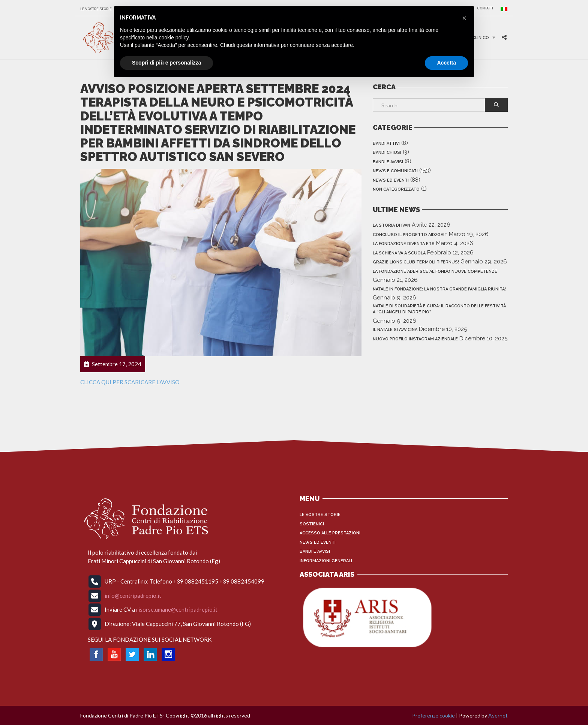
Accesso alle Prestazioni (330, 533)
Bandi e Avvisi (388, 162)
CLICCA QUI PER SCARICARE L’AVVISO (130, 382)
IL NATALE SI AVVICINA (395, 330)
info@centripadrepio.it (133, 595)
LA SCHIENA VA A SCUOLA (399, 253)
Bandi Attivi (386, 144)
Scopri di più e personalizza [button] (166, 63)
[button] (464, 18)
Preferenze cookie (433, 715)
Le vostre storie (96, 9)
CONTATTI (485, 8)
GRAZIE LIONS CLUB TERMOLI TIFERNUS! (416, 262)
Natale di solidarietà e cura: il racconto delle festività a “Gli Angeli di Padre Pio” (439, 309)
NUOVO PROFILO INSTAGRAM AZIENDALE (415, 339)
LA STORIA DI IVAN (391, 225)
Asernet (498, 715)
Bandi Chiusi (387, 153)
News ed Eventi (391, 180)
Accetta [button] (446, 63)
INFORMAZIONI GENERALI (326, 561)
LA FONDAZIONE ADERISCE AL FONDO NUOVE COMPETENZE (435, 271)
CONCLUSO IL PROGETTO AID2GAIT (410, 235)
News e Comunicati (395, 171)
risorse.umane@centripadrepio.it (177, 609)
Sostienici (312, 524)
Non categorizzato (396, 189)
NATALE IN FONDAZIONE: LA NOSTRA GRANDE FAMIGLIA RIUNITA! (439, 289)
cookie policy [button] (174, 38)
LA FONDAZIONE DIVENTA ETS (404, 244)
